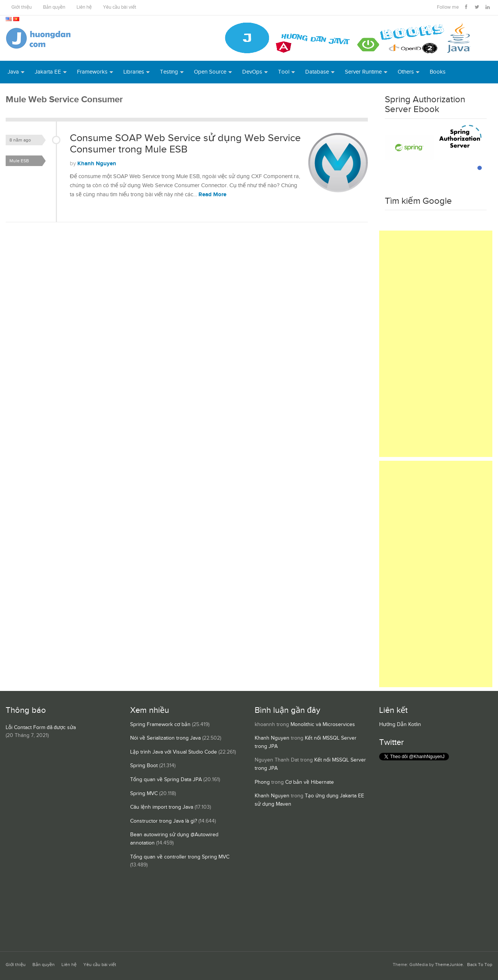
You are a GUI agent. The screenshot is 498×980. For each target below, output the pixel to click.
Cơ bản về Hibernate (310, 782)
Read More (212, 195)
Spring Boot (144, 766)
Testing (169, 72)
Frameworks (92, 72)
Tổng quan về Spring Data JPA (166, 780)
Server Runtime (363, 72)
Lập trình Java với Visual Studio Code (174, 752)
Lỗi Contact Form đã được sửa (41, 728)
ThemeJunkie (449, 965)
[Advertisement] (436, 344)
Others (406, 72)
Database (317, 72)
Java (13, 72)
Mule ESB (19, 161)
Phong (262, 782)
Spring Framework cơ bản (160, 725)
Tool (284, 72)
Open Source (210, 72)
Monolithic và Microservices (323, 725)
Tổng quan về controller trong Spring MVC (180, 857)
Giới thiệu (22, 7)
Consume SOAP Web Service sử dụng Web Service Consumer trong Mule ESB (185, 144)
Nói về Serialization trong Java (165, 738)
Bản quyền (54, 7)
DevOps (252, 72)
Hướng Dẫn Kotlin (400, 725)
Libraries (134, 72)
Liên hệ (84, 7)
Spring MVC (144, 794)
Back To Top (480, 965)
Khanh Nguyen (97, 164)
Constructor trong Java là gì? (164, 821)
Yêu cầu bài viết (120, 7)
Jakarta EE (48, 72)
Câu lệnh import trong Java (162, 807)
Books (438, 72)
